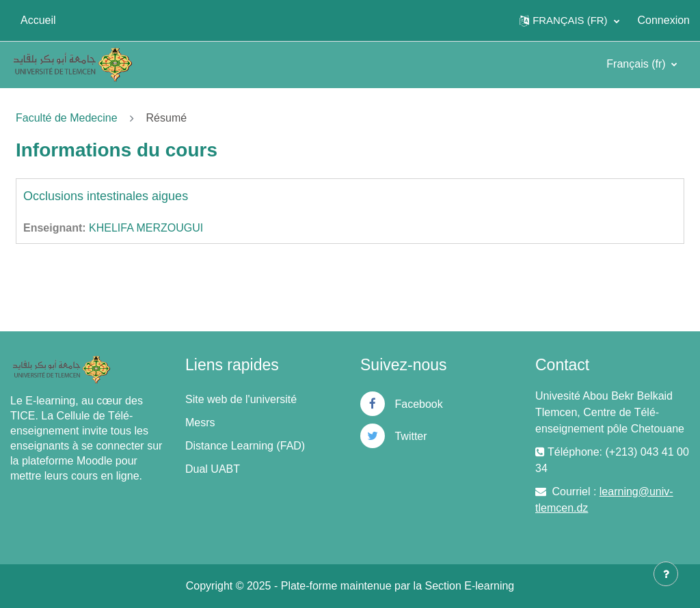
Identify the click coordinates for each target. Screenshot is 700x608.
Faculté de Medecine (67, 118)
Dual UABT (213, 469)
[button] (569, 20)
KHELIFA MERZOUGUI (146, 228)
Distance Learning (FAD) (245, 446)
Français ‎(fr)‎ (637, 64)
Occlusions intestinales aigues (106, 196)
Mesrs (200, 423)
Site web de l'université (241, 399)
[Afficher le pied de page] (666, 574)
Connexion (664, 20)
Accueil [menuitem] (38, 20)
